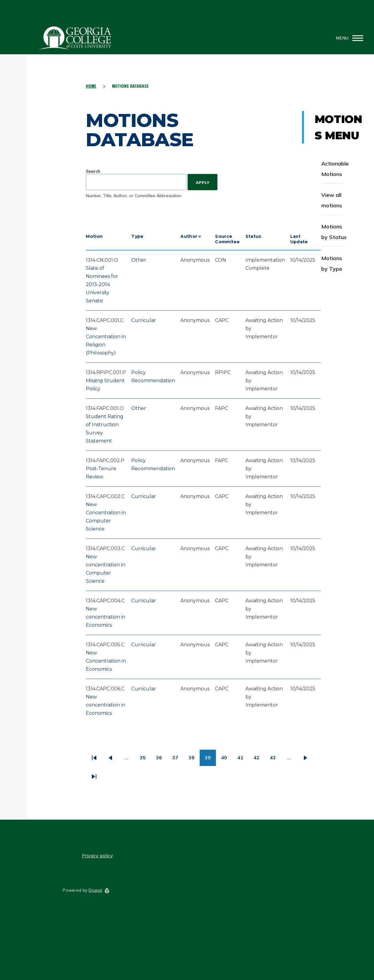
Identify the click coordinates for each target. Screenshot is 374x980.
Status (253, 236)
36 (162, 760)
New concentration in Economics (106, 617)
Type (137, 236)
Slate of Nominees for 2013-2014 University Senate (102, 284)
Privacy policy (97, 856)
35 (145, 760)
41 (243, 760)
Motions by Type (332, 263)
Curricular (144, 320)
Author (191, 236)
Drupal (95, 890)
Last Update (299, 239)
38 (194, 760)
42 (259, 760)
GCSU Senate (75, 38)
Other (139, 260)
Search (93, 171)
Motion (94, 236)
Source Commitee (227, 239)
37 (178, 760)
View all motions (332, 200)
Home (91, 86)
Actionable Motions (335, 169)
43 (275, 760)
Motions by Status (334, 232)
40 (227, 760)
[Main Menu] (348, 38)
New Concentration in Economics (106, 661)
